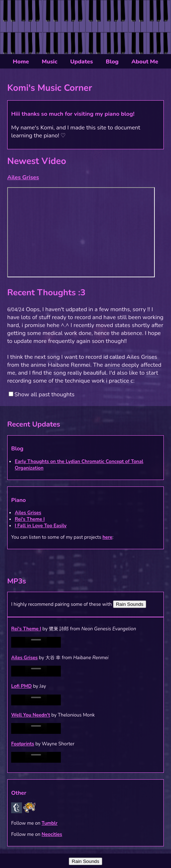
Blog (112, 62)
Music (49, 62)
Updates (82, 62)
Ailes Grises (28, 513)
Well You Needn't (31, 715)
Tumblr (50, 823)
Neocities (52, 834)
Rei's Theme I (30, 519)
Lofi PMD (21, 686)
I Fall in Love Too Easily (41, 526)
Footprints (23, 744)
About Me (145, 62)
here (107, 537)
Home (21, 62)
